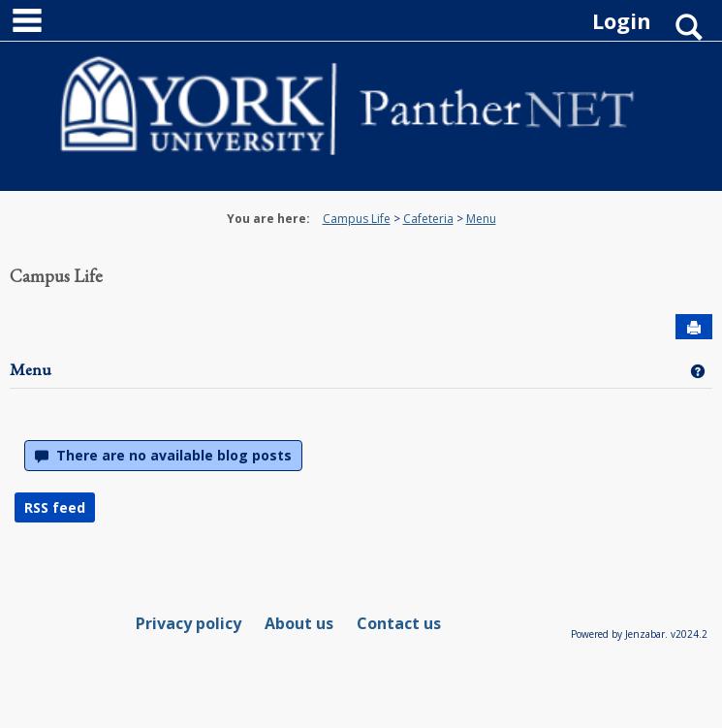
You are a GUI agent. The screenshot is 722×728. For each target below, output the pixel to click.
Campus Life (357, 219)
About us (299, 623)
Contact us (399, 623)
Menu (481, 219)
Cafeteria (428, 219)
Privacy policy (188, 623)
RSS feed (55, 507)
